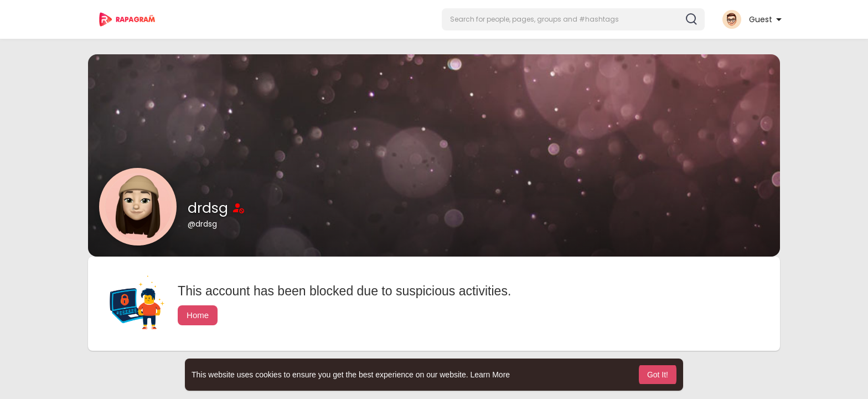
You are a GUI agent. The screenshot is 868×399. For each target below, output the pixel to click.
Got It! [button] (658, 375)
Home (198, 315)
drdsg (210, 208)
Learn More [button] (490, 375)
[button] (573, 19)
